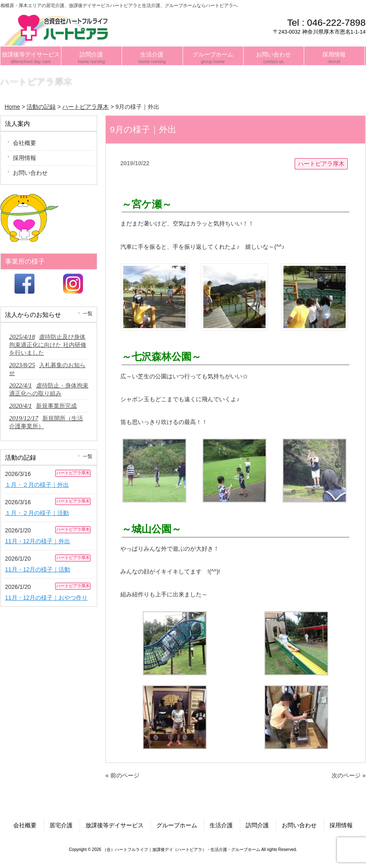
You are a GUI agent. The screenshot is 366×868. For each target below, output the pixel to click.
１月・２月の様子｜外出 (37, 485)
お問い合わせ (30, 173)
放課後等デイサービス (115, 825)
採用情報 (24, 158)
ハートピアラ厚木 (321, 164)
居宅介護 (61, 825)
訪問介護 (257, 825)
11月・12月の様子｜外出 (38, 541)
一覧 (88, 314)
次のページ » (349, 775)
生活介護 (221, 825)
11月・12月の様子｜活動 (38, 569)
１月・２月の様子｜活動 (37, 513)
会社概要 (24, 143)
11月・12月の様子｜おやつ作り (46, 598)
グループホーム (177, 825)
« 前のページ (122, 775)
